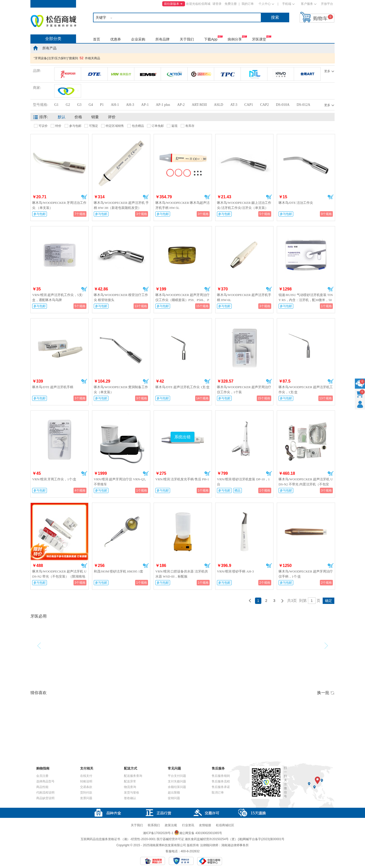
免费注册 (231, 4)
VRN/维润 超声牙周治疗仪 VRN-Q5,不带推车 (120, 482)
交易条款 (86, 787)
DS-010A (283, 105)
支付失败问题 (177, 781)
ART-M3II (199, 105)
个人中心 (265, 4)
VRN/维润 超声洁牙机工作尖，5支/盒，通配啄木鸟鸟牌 (58, 297)
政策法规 (171, 825)
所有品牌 (162, 39)
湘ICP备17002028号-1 (158, 833)
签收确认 (130, 798)
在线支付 (86, 776)
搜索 (275, 17)
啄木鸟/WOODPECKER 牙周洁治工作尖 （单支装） (59, 205)
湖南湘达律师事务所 (235, 845)
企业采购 (138, 39)
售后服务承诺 (221, 787)
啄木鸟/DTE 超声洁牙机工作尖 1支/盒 (183, 387)
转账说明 (86, 781)
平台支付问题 (177, 776)
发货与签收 (132, 793)
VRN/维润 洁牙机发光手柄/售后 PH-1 (182, 479)
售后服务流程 (221, 781)
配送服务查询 (133, 776)
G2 (68, 105)
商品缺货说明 (45, 798)
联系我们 (154, 825)
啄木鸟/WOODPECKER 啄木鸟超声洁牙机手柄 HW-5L (182, 205)
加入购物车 (84, 197)
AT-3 (234, 105)
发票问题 (86, 798)
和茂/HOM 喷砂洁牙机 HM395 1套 (118, 571)
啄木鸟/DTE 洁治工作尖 (296, 203)
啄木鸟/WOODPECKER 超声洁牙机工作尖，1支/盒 (306, 390)
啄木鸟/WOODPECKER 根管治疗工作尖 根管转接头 (121, 297)
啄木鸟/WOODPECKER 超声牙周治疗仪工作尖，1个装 (244, 390)
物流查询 (130, 787)
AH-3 (130, 105)
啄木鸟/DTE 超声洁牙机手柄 (53, 387)
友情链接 (205, 825)
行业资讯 (188, 825)
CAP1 (249, 105)
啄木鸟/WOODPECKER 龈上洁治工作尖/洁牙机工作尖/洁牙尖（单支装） (244, 205)
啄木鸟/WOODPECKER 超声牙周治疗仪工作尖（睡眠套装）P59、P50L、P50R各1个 (182, 300)
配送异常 (130, 781)
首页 (97, 39)
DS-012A (303, 105)
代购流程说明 (45, 793)
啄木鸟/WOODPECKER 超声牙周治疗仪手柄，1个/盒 (306, 574)
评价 (112, 117)
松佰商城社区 (225, 825)
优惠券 (116, 39)
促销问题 (174, 798)
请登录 (217, 4)
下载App (211, 39)
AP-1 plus (163, 105)
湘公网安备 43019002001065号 (198, 833)
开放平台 (327, 4)
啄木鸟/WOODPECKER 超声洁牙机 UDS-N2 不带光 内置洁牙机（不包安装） (306, 484)
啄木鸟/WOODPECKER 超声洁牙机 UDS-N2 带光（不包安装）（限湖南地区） (59, 576)
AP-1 (145, 105)
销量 (95, 117)
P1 (102, 105)
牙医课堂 (259, 39)
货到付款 (86, 793)
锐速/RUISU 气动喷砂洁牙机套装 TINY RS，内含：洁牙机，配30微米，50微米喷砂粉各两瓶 (306, 300)
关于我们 (187, 39)
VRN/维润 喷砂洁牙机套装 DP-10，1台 (243, 482)
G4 (91, 105)
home (35, 48)
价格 (78, 117)
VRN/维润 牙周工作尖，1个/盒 (54, 479)
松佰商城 (53, 21)
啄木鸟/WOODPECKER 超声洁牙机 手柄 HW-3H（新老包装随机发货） (121, 205)
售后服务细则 (221, 776)
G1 (56, 105)
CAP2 (264, 105)
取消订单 (218, 793)
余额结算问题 (177, 787)
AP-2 (181, 105)
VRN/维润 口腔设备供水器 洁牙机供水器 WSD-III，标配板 (182, 574)
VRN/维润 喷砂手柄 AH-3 (235, 571)
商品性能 (42, 787)
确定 (328, 601)
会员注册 (42, 776)
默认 (62, 117)
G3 (79, 105)
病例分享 (235, 39)
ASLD (219, 105)
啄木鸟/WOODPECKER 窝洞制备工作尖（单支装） (121, 390)
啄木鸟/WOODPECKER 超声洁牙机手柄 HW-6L (244, 297)
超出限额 (174, 793)
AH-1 (115, 105)
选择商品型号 (45, 781)
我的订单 (248, 4)
